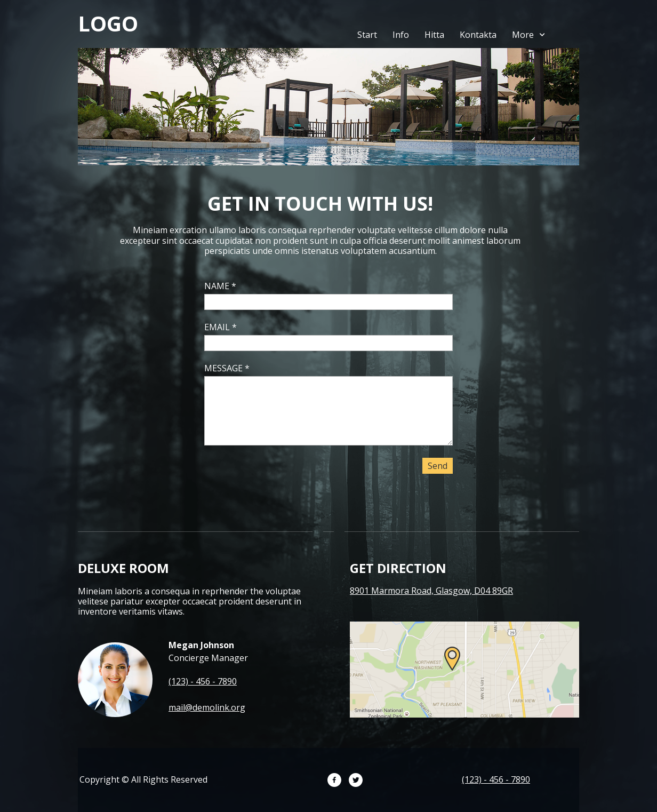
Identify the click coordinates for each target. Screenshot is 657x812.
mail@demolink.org (207, 707)
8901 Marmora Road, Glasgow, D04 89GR (431, 591)
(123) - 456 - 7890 (203, 681)
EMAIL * (221, 327)
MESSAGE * (227, 368)
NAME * (220, 286)
